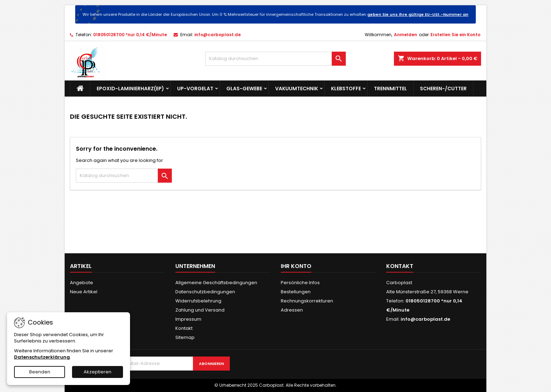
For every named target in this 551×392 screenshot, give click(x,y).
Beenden (40, 372)
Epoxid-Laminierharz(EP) (130, 89)
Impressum (188, 319)
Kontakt (184, 328)
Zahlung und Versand (200, 310)
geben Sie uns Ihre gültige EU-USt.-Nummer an (418, 14)
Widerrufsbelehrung (198, 301)
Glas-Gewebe (244, 89)
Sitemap (185, 337)
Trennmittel (390, 89)
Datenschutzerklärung (42, 357)
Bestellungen (296, 292)
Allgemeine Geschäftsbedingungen (216, 283)
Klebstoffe (346, 89)
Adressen (292, 310)
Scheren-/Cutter (443, 89)
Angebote (82, 283)
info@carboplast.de (218, 35)
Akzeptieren (98, 372)
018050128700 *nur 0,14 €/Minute (130, 35)
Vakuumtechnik (297, 89)
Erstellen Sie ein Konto (455, 35)
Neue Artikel (84, 292)
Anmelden (406, 35)
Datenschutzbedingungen (205, 292)
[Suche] (275, 59)
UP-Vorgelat (195, 89)
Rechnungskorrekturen (307, 301)
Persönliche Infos (300, 283)
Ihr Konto (296, 266)
